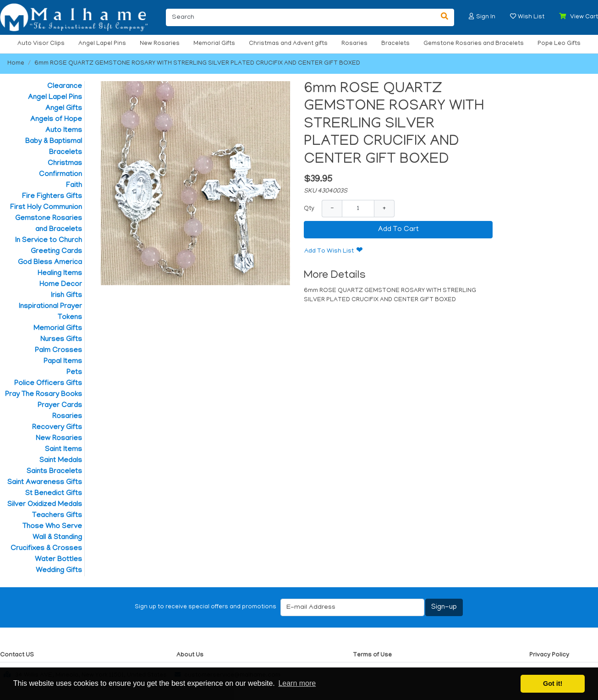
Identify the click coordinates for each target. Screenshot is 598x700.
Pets (74, 373)
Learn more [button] (297, 683)
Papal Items (63, 362)
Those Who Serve (52, 527)
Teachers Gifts (57, 516)
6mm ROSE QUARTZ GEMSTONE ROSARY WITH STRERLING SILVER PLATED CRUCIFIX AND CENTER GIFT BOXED (197, 63)
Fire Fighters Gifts (52, 197)
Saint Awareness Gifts (45, 483)
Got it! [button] (553, 683)
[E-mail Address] (352, 607)
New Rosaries (160, 44)
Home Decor (61, 285)
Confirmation (60, 175)
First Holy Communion (46, 208)
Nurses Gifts (61, 340)
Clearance (65, 87)
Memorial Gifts (214, 44)
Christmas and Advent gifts (288, 44)
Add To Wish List (329, 251)
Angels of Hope (56, 120)
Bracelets (395, 44)
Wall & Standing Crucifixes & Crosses (46, 543)
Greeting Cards (56, 252)
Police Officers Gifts (48, 384)
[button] (472, 16)
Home (16, 63)
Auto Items (64, 131)
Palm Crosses (58, 351)
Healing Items (60, 274)
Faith (74, 186)
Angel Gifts (64, 109)
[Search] (301, 17)
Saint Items (63, 450)
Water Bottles (58, 560)
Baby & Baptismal (54, 142)
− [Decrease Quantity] (332, 208)
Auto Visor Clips (41, 44)
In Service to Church (49, 241)
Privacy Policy (549, 655)
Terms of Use (372, 655)
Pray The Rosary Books (44, 395)
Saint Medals (61, 461)
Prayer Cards (60, 406)
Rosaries (354, 44)
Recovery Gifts (57, 428)
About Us (190, 655)
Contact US (17, 655)
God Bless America (50, 263)
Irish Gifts (66, 296)
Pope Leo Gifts (559, 44)
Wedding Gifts (59, 571)
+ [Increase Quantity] (384, 208)
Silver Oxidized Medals (45, 505)
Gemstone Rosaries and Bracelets (474, 44)
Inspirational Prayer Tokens (50, 312)
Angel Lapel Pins (102, 44)
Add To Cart (398, 230)
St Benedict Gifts (54, 494)
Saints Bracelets (54, 472)
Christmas (65, 164)
